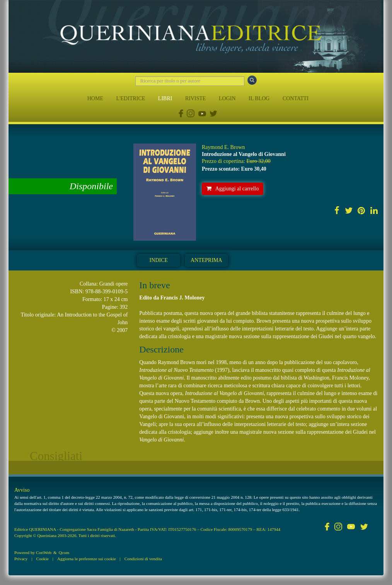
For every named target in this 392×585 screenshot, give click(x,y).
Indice (159, 260)
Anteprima (206, 260)
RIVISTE (196, 98)
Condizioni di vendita (143, 559)
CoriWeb (44, 552)
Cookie (42, 559)
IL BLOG (259, 98)
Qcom (64, 552)
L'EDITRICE (130, 98)
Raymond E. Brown (223, 147)
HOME (95, 98)
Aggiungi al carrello (233, 189)
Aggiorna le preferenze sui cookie (87, 559)
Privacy (21, 559)
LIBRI (165, 98)
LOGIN (227, 98)
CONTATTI (296, 98)
